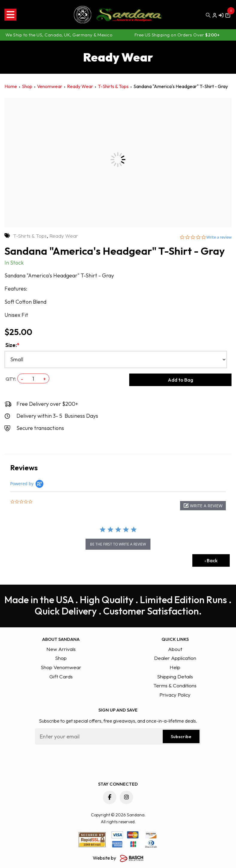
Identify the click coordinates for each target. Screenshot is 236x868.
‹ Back (211, 560)
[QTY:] (33, 379)
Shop (27, 86)
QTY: (11, 379)
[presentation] (80, 761)
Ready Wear (80, 86)
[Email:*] (118, 736)
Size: (12, 345)
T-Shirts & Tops (113, 86)
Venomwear (50, 86)
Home (11, 86)
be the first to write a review (118, 544)
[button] (203, 506)
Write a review (219, 237)
